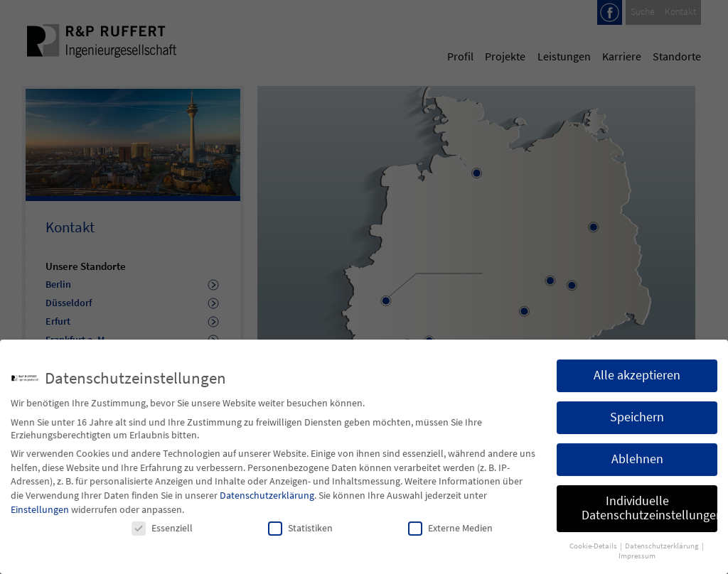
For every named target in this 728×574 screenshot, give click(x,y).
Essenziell (162, 537)
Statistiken (300, 537)
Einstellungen (40, 519)
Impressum (637, 565)
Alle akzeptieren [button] (637, 384)
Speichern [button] (637, 426)
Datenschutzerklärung (267, 504)
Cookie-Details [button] (594, 555)
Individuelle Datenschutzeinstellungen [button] (649, 517)
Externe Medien (450, 537)
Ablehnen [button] (637, 468)
